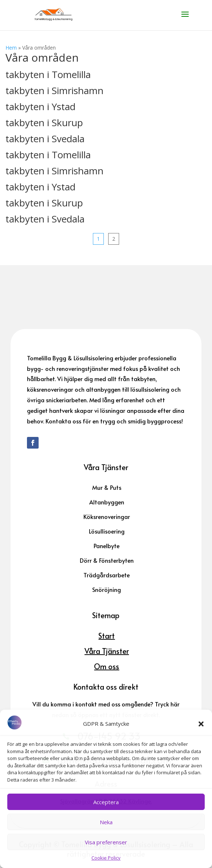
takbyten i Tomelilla (48, 74)
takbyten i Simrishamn (54, 90)
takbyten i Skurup (44, 123)
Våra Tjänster (107, 651)
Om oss (107, 666)
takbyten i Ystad (40, 106)
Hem (11, 48)
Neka (106, 822)
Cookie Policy (106, 858)
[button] (201, 724)
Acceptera (106, 802)
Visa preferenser (106, 842)
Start (107, 636)
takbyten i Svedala (45, 139)
